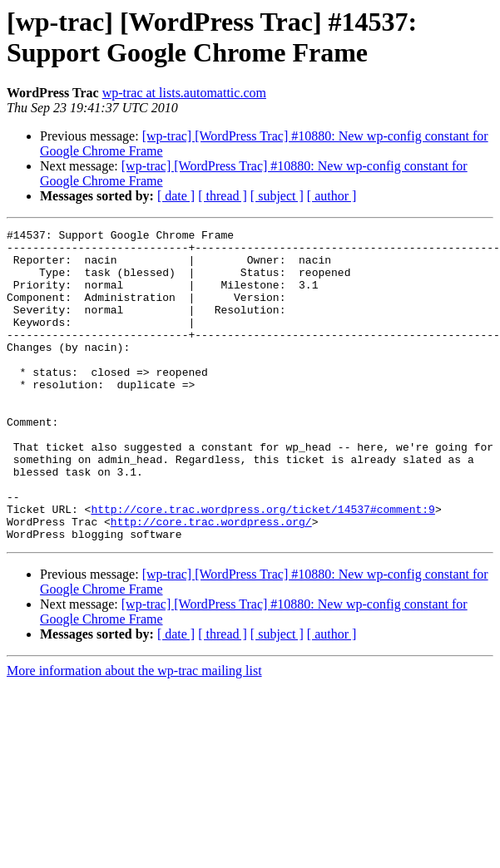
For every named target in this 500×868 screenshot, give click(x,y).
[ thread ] (223, 196)
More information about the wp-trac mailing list (134, 733)
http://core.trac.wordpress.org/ (211, 581)
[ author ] (332, 196)
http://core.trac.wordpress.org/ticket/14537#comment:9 (262, 566)
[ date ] (176, 196)
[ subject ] (277, 196)
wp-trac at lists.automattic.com (184, 93)
